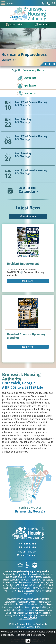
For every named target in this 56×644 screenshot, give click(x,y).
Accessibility (34, 627)
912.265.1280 (28, 548)
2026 (13, 624)
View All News (28, 216)
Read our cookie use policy (29, 635)
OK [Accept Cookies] (28, 641)
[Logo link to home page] (28, 14)
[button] (54, 3)
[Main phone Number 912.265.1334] (48, 3)
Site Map (20, 627)
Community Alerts (28, 70)
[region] (28, 58)
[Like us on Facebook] (43, 3)
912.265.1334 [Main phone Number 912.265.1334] (28, 544)
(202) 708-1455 (25, 618)
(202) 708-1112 (33, 588)
